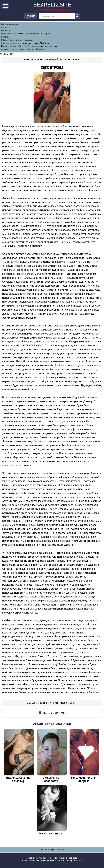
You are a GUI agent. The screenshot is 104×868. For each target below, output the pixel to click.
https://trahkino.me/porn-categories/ (18, 40)
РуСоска (5, 37)
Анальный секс (39, 703)
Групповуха (59, 703)
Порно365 (6, 31)
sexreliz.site (32, 858)
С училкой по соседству (51, 756)
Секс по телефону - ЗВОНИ (52, 849)
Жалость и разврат (51, 810)
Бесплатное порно (10, 24)
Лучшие (30, 16)
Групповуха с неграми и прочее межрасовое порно (26, 34)
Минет (74, 703)
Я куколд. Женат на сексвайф (18, 756)
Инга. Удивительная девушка (84, 756)
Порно (4, 27)
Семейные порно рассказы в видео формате (23, 49)
